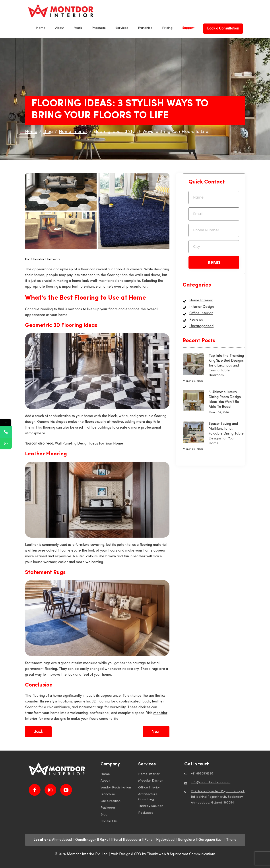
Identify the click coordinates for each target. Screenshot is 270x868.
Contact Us (109, 821)
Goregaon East (211, 840)
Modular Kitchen (151, 781)
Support (188, 28)
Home (41, 28)
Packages (108, 808)
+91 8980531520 (202, 774)
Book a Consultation (223, 29)
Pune (149, 840)
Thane (231, 840)
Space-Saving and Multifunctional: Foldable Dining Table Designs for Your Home (226, 434)
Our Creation (111, 801)
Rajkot (105, 840)
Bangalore (186, 840)
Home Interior (201, 300)
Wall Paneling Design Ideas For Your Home (89, 444)
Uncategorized (201, 326)
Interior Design (202, 307)
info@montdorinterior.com (211, 783)
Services (122, 28)
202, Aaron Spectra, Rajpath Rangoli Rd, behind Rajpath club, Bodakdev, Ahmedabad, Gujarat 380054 (218, 797)
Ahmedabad (62, 840)
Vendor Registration (116, 788)
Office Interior (201, 313)
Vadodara (133, 840)
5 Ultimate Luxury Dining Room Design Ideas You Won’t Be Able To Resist (225, 400)
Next (156, 732)
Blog (104, 815)
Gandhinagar (86, 840)
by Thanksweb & (156, 854)
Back (38, 732)
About (60, 28)
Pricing (167, 28)
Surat (118, 840)
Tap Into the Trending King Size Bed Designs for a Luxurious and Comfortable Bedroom (226, 366)
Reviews (196, 320)
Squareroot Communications (193, 854)
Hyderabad (165, 840)
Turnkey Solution (151, 806)
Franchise (145, 28)
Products (99, 28)
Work (78, 28)
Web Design (121, 854)
